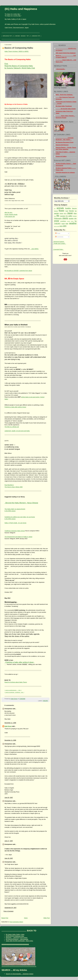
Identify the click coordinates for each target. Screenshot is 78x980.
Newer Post (5, 918)
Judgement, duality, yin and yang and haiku (17, 431)
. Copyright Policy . (58, 249)
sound (69, 221)
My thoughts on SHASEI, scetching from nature (18, 271)
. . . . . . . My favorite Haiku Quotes (66, 109)
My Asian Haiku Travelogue (64, 106)
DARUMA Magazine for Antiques (65, 172)
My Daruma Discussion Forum (65, 142)
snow (57, 221)
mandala (63, 216)
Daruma (74, 208)
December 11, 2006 (10, 723)
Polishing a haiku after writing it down (15, 407)
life (58, 216)
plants (65, 218)
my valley (69, 216)
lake (55, 216)
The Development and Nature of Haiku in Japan (18, 537)
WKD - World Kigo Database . (64, 95)
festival (56, 211)
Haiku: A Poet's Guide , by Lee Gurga (15, 523)
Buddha (68, 208)
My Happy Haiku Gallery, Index (15, 934)
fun (76, 211)
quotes (71, 218)
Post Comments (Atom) (16, 922)
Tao (76, 221)
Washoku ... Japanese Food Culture (17, 938)
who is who (57, 226)
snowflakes (63, 221)
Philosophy (58, 218)
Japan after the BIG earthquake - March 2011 (19, 941)
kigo (75, 213)
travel (63, 224)
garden (57, 213)
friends (71, 211)
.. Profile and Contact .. (59, 244)
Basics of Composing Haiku (19, 48)
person (75, 216)
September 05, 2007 (10, 908)
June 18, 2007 (9, 858)
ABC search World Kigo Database (66, 53)
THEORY (45, 701)
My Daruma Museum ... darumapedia (17, 939)
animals (60, 208)
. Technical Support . (59, 242)
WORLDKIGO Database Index (15, 936)
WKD (61, 226)
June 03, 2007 (9, 798)
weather (73, 223)
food (67, 211)
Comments (59, 237)
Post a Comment (8, 911)
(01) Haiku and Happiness (21, 9)
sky (75, 218)
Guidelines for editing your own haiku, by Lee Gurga (20, 517)
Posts (58, 233)
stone (72, 221)
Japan (70, 213)
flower (62, 211)
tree (67, 223)
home (61, 213)
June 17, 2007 (9, 841)
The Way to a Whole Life (12, 427)
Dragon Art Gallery (61, 156)
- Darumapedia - (61, 69)
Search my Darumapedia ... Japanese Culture (20, 974)
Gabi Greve (8, 726)
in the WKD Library (10, 511)
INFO (65, 213)
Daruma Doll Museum (62, 145)
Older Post (47, 918)
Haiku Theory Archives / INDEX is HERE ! (17, 51)
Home (26, 918)
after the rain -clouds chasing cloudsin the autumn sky (11, 214)
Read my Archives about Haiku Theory (16, 682)
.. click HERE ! (35, 249)
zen (65, 226)
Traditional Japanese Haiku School (15, 531)
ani (55, 208)
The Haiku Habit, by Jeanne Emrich (15, 509)
